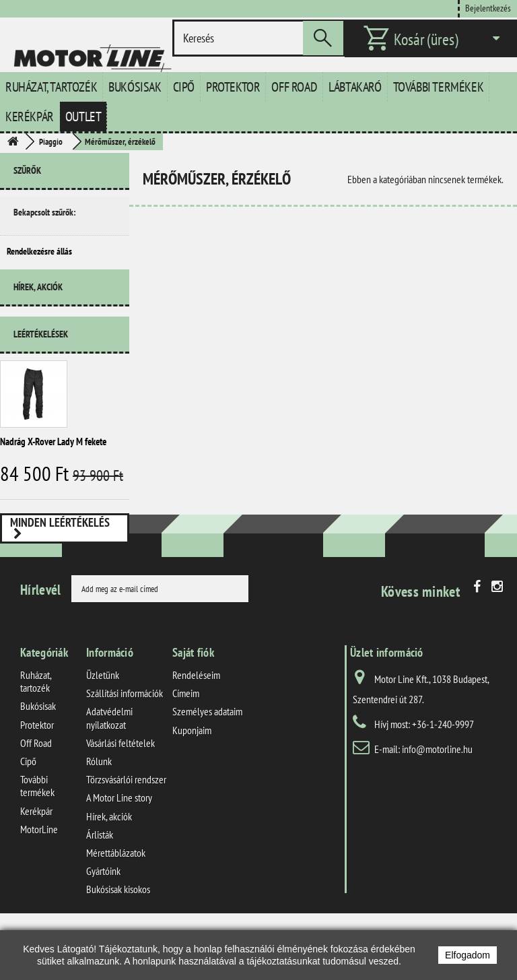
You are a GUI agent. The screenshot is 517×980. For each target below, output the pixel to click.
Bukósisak (135, 87)
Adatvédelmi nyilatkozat (109, 770)
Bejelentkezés (488, 8)
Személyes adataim (207, 763)
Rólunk (99, 813)
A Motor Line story (119, 849)
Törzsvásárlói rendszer (126, 831)
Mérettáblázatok (116, 905)
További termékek (439, 87)
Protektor (233, 87)
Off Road (294, 87)
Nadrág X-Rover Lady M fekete (53, 453)
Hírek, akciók (38, 304)
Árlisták (100, 886)
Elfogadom (468, 955)
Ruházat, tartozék (51, 87)
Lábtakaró (355, 87)
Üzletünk (103, 727)
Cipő (184, 87)
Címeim (186, 745)
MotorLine (39, 881)
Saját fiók (193, 704)
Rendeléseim (196, 727)
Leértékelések (41, 346)
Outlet (83, 117)
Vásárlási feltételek (120, 795)
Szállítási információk (125, 745)
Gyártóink (103, 923)
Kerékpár (30, 117)
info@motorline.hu (437, 801)
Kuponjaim (192, 781)
